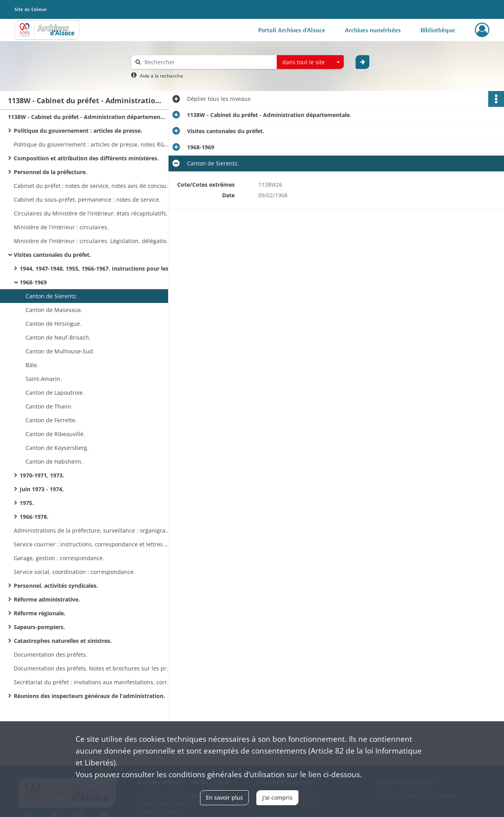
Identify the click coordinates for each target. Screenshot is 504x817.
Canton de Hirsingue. (54, 324)
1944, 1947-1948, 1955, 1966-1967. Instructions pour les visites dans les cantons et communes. (98, 268)
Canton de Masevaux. (54, 310)
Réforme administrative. (47, 599)
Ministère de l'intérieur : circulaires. (61, 227)
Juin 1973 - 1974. (42, 489)
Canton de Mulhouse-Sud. (60, 351)
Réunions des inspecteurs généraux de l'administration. (89, 696)
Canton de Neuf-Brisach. (58, 337)
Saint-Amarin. (44, 379)
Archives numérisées (373, 30)
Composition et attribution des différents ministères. (86, 158)
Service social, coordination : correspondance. (74, 572)
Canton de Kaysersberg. (57, 448)
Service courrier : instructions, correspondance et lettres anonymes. (93, 544)
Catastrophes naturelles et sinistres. (63, 641)
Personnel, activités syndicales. (56, 586)
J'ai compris (277, 798)
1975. (27, 503)
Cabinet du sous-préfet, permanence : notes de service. (87, 200)
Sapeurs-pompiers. (39, 627)
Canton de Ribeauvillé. (55, 434)
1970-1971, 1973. (42, 475)
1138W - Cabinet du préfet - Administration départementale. (87, 117)
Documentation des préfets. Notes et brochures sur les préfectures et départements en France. (93, 668)
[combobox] (310, 62)
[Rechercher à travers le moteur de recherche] (208, 62)
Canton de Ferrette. (51, 420)
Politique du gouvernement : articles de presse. (78, 131)
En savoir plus (224, 798)
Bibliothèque (438, 30)
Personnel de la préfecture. (50, 172)
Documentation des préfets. (51, 655)
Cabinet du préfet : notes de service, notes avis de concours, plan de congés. (93, 186)
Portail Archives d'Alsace (292, 30)
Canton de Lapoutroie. (55, 393)
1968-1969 (33, 282)
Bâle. (32, 365)
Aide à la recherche (161, 76)
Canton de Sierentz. (52, 296)
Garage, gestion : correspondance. (59, 558)
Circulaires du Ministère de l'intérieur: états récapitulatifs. (91, 213)
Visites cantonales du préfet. (52, 255)
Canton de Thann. (49, 406)
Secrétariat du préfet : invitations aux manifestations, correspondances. (93, 682)
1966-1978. (34, 517)
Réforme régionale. (40, 613)
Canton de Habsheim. (54, 461)
